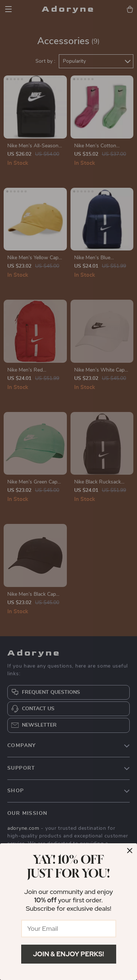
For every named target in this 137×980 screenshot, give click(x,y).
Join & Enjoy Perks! (68, 954)
